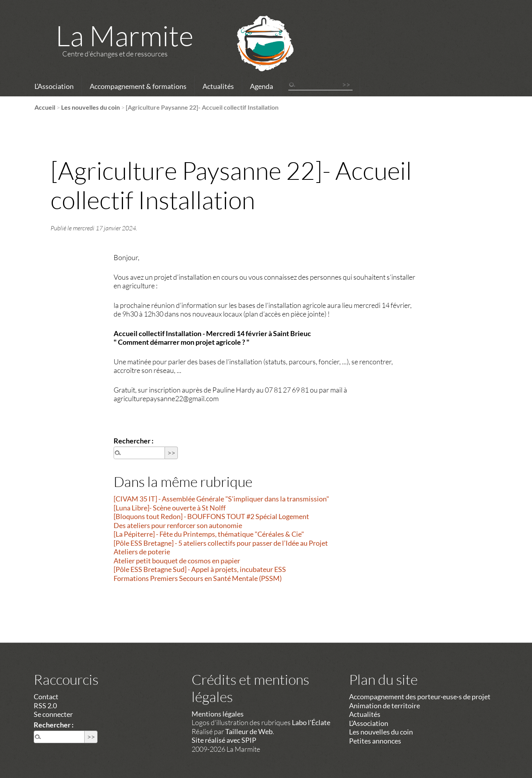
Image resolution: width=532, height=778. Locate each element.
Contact (46, 697)
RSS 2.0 (45, 706)
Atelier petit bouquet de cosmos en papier (177, 561)
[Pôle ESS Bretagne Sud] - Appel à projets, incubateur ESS (200, 569)
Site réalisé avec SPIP (224, 740)
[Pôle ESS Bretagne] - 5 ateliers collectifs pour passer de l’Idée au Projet (221, 543)
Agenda (261, 86)
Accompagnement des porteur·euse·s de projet (420, 697)
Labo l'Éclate (311, 722)
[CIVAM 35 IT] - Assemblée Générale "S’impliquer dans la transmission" (221, 499)
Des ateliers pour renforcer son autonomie (178, 525)
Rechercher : (134, 441)
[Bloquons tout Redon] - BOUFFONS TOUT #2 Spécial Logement (211, 516)
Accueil (45, 107)
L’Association (54, 86)
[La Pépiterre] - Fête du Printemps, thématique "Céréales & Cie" (209, 534)
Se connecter (53, 714)
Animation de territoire (385, 706)
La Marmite (125, 35)
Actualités (218, 86)
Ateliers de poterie (142, 552)
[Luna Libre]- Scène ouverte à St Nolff (170, 508)
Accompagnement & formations (138, 86)
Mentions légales (218, 714)
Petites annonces (375, 741)
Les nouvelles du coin (90, 107)
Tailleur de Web (249, 731)
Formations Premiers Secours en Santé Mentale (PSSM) (198, 578)
